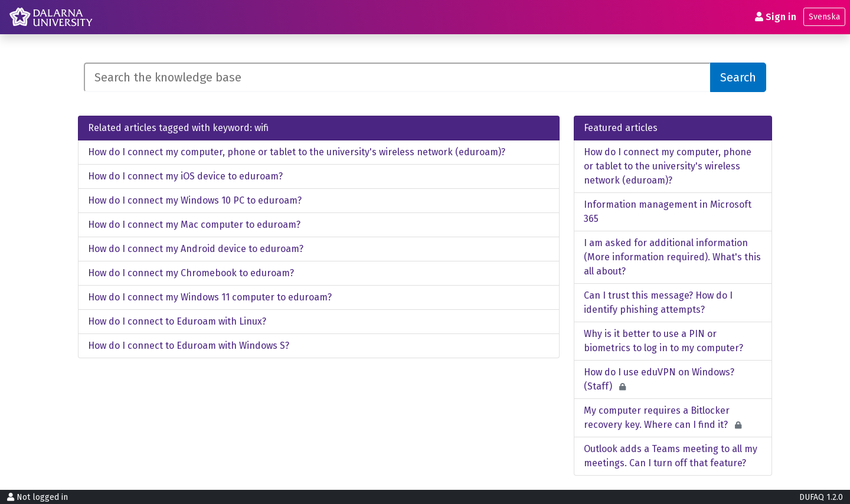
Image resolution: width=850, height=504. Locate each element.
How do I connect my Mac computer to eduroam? (194, 225)
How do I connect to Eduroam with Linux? (177, 321)
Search (738, 77)
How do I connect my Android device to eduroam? (196, 249)
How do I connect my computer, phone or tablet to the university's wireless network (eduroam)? (297, 152)
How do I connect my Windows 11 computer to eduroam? (210, 297)
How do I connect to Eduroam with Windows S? (189, 346)
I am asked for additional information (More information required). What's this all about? (672, 257)
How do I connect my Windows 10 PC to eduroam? (195, 200)
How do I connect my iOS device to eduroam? (185, 176)
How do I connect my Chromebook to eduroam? (191, 273)
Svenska (824, 17)
